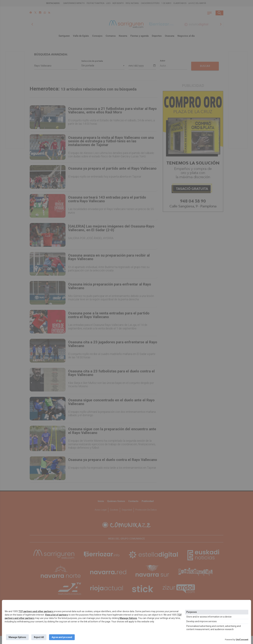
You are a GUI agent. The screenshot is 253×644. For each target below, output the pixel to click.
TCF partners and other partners (36, 611)
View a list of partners (57, 615)
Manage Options (128, 618)
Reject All (39, 637)
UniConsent (242, 640)
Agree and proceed (62, 637)
